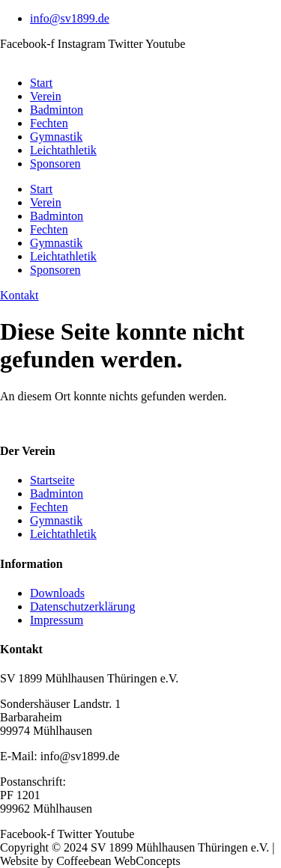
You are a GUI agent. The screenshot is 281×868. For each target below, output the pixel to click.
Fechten (49, 123)
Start (41, 83)
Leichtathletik (63, 150)
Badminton (57, 110)
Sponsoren (55, 163)
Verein (46, 96)
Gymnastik (56, 137)
